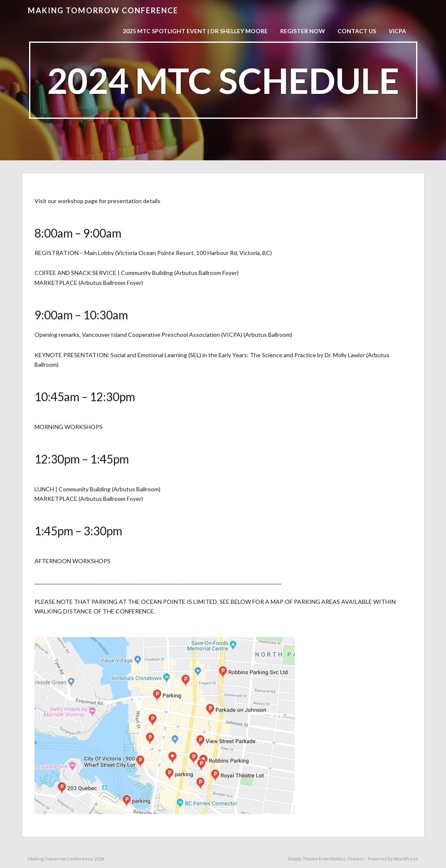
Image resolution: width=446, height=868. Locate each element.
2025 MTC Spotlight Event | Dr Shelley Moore (195, 31)
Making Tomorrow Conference (103, 10)
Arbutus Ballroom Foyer (206, 273)
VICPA (397, 31)
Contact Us (357, 31)
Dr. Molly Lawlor (345, 355)
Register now (303, 31)
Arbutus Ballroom (268, 335)
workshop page (78, 201)
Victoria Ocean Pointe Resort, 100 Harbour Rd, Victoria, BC (193, 253)
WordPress (406, 859)
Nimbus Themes (347, 859)
